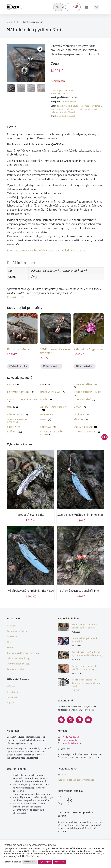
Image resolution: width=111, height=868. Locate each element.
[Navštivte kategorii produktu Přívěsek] (89, 420)
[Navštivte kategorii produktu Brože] (22, 385)
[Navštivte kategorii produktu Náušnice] (89, 415)
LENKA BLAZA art (67, 116)
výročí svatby (70, 112)
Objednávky (13, 697)
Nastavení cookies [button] (12, 862)
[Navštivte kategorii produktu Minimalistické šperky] (56, 409)
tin (62, 112)
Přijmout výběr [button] (45, 862)
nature (74, 109)
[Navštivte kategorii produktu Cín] (56, 385)
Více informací (33, 856)
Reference (12, 637)
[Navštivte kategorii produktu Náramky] (56, 415)
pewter (88, 109)
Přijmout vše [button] (59, 862)
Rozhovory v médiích (17, 631)
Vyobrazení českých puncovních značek (76, 780)
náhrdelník (64, 109)
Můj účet (11, 687)
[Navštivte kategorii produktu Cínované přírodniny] (89, 386)
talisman (55, 112)
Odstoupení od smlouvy (18, 658)
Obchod (17, 22)
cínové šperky (87, 106)
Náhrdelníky (71, 102)
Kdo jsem (11, 626)
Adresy (10, 703)
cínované (75, 106)
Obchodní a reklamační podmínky (23, 653)
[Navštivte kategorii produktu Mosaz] (89, 407)
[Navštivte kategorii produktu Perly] (56, 420)
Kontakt (11, 647)
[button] (86, 7)
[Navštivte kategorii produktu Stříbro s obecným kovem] (56, 433)
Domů (10, 22)
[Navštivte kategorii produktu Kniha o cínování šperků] (22, 401)
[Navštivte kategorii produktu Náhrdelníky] (22, 415)
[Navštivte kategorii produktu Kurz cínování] (89, 400)
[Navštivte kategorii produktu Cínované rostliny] (22, 392)
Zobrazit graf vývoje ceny (63, 90)
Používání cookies (15, 669)
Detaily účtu (13, 692)
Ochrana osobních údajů (18, 664)
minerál (54, 109)
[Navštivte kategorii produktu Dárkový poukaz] (56, 392)
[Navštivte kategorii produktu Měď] (22, 407)
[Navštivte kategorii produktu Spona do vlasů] (89, 427)
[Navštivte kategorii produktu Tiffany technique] (89, 432)
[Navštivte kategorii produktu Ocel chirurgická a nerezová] (22, 421)
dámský (98, 106)
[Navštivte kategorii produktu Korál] (56, 400)
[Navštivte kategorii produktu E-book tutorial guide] (89, 394)
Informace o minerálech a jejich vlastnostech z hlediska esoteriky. (47, 251)
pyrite (96, 109)
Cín (62, 102)
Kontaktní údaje (16, 297)
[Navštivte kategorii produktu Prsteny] (22, 427)
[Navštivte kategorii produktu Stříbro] (22, 432)
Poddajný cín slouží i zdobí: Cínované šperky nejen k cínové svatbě (87, 683)
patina (81, 109)
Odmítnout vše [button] (30, 862)
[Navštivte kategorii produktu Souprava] (56, 427)
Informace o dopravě (60, 94)
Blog (9, 642)
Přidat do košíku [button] (18, 366)
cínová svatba (63, 106)
